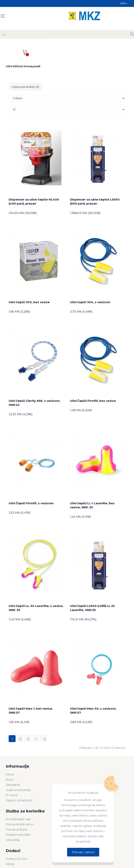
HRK (124, 3)
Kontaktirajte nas (18, 819)
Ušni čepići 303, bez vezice (29, 302)
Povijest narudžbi (18, 835)
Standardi (13, 785)
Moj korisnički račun (20, 824)
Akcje (10, 774)
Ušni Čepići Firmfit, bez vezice (93, 401)
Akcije (10, 864)
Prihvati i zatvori (83, 852)
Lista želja (13, 840)
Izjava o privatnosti (19, 800)
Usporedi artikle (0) (25, 87)
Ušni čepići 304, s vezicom (90, 302)
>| (44, 739)
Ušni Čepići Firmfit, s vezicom (31, 503)
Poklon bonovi (16, 859)
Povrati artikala (16, 829)
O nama (12, 795)
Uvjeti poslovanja (18, 790)
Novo (10, 779)
